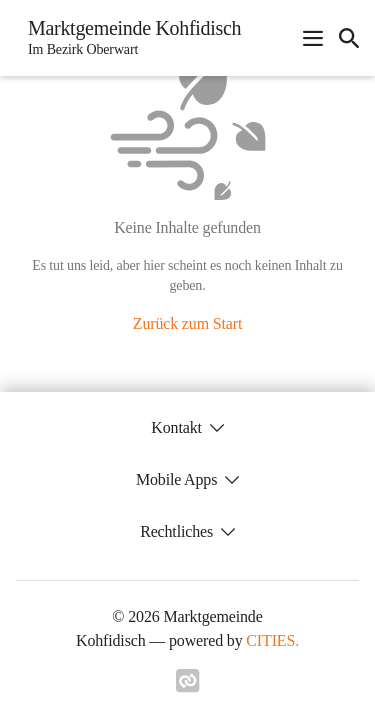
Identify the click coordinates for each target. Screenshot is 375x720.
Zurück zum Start (187, 323)
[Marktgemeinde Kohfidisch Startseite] (128, 38)
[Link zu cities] (188, 687)
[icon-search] (349, 38)
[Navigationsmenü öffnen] (313, 38)
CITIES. (272, 640)
